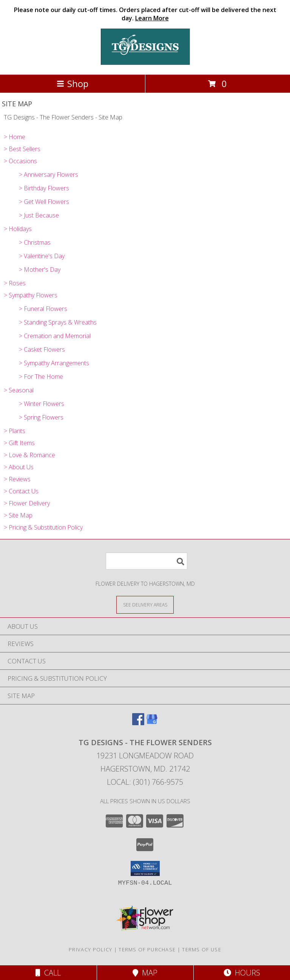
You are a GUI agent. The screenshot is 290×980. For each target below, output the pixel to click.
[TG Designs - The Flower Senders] (145, 64)
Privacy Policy (90, 949)
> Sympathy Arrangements (54, 363)
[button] (145, 868)
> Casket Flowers (42, 349)
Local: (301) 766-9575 (145, 782)
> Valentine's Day (42, 256)
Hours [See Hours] (242, 973)
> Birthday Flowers (44, 188)
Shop (72, 83)
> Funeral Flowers (43, 309)
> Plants (15, 431)
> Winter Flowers (42, 404)
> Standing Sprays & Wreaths (58, 322)
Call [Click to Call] (48, 973)
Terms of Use (202, 949)
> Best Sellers (22, 149)
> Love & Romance (29, 455)
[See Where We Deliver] (145, 604)
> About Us (19, 467)
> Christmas (35, 242)
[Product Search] (147, 561)
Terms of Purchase (147, 949)
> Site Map (18, 515)
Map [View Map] (145, 973)
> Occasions (20, 161)
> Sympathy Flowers (31, 295)
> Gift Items (19, 443)
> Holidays (18, 229)
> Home (15, 137)
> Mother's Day (40, 269)
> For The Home (41, 377)
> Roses (15, 283)
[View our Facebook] (138, 723)
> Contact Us (21, 491)
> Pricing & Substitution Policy (43, 527)
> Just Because (39, 215)
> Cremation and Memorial (55, 336)
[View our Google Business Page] (152, 723)
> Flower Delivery (27, 503)
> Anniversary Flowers (49, 175)
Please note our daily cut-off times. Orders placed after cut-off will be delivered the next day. (145, 14)
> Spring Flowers (41, 417)
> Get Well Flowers (44, 202)
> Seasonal (19, 390)
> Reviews (17, 479)
